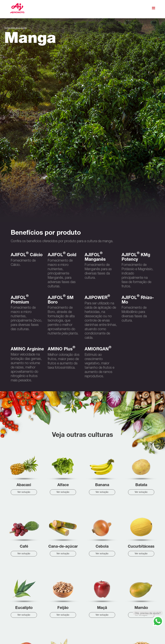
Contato (49, 636)
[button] (154, 8)
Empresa (49, 612)
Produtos (49, 617)
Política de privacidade (143, 635)
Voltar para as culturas (15, 28)
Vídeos (48, 626)
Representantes (52, 631)
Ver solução (24, 336)
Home (48, 607)
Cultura (48, 621)
